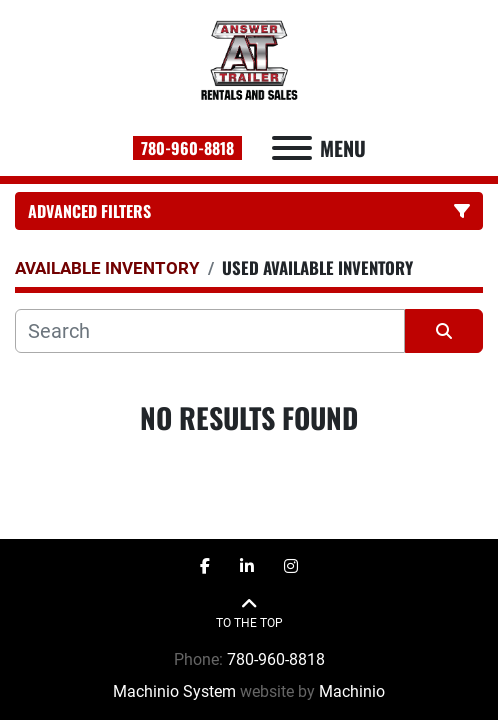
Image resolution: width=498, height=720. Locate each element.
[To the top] (249, 613)
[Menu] (292, 148)
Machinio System (174, 691)
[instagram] (291, 567)
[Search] (210, 331)
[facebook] (205, 567)
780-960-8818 (187, 148)
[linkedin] (247, 567)
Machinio (352, 691)
